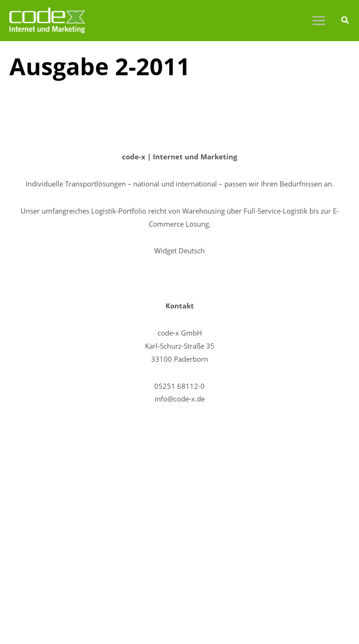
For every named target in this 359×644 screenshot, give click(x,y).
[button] (345, 21)
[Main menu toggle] (319, 21)
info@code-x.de (180, 399)
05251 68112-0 (179, 386)
